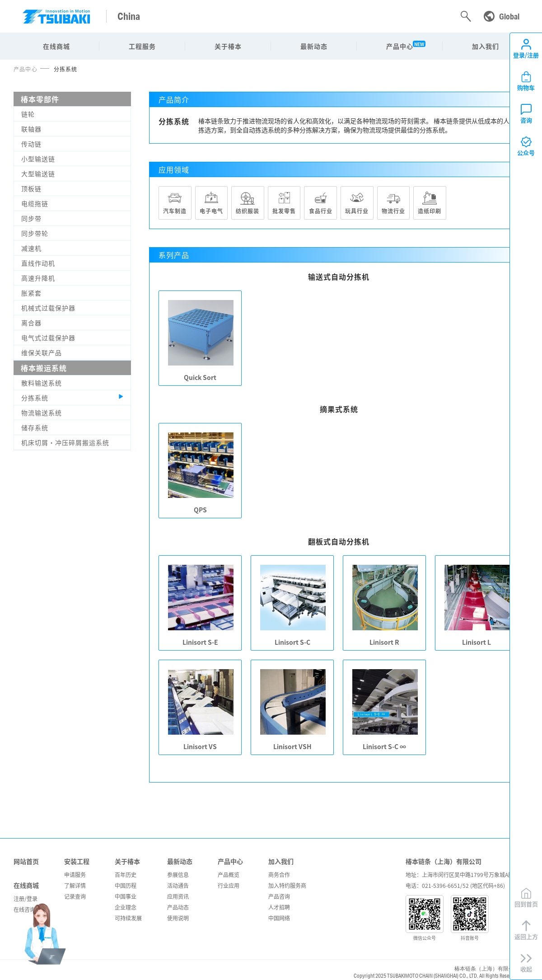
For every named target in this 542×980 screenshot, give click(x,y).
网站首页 (26, 861)
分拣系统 (66, 69)
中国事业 (126, 896)
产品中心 (400, 46)
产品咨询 (279, 896)
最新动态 (314, 46)
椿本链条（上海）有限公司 (444, 861)
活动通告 (178, 885)
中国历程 (126, 885)
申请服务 (75, 874)
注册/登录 (26, 898)
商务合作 (279, 874)
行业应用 (229, 885)
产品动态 (178, 907)
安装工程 (77, 861)
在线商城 (56, 46)
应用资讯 (178, 896)
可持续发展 (128, 918)
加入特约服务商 (287, 885)
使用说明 (178, 918)
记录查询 (75, 896)
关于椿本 (228, 46)
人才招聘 (279, 907)
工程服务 (142, 46)
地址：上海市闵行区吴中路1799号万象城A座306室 (467, 874)
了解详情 (75, 885)
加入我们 (486, 46)
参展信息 (178, 874)
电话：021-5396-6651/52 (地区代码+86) (455, 885)
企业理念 (126, 907)
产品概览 (229, 874)
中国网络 (279, 918)
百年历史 (126, 874)
